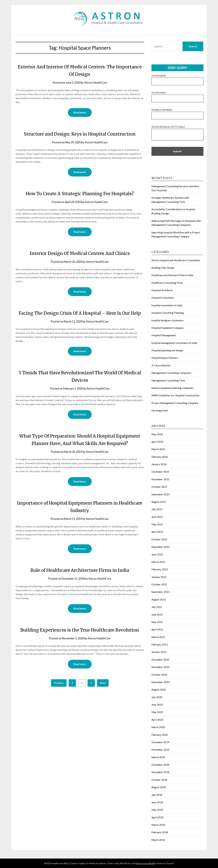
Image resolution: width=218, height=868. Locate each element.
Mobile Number (177, 113)
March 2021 (158, 637)
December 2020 (160, 660)
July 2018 (157, 795)
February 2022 (160, 569)
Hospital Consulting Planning (168, 313)
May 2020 (157, 712)
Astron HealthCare (96, 83)
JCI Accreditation (161, 365)
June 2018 (157, 802)
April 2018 (157, 817)
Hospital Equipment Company (168, 328)
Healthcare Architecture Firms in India (172, 275)
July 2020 (157, 697)
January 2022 (159, 577)
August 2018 (159, 787)
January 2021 (159, 652)
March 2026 (158, 449)
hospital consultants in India (167, 305)
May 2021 (157, 622)
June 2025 (157, 517)
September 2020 (161, 682)
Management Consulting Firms (168, 380)
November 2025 (160, 479)
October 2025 (159, 487)
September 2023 (161, 547)
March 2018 (158, 825)
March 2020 (158, 727)
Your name (177, 79)
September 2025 (161, 494)
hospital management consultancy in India (174, 343)
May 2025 (157, 524)
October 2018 (159, 780)
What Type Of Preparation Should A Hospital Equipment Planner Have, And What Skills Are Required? (80, 452)
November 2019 (160, 750)
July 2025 (157, 509)
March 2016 (158, 840)
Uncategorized (160, 410)
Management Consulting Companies (171, 373)
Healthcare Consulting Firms (167, 283)
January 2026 (159, 464)
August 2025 (159, 502)
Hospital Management (164, 335)
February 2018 (160, 832)
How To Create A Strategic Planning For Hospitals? (80, 194)
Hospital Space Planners (165, 358)
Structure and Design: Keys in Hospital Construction (80, 134)
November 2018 (160, 772)
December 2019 (160, 742)
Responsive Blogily (146, 863)
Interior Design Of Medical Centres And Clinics (80, 254)
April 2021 (157, 629)
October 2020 (159, 675)
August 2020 (159, 690)
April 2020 (157, 720)
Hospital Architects (162, 290)
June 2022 (157, 554)
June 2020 (157, 705)
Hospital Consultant (163, 298)
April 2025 (157, 532)
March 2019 (158, 757)
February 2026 (160, 457)
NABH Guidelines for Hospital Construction (175, 395)
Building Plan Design (163, 268)
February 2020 (160, 735)
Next (103, 707)
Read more (80, 113)
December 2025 (160, 472)
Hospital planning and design (167, 350)
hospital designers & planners (168, 320)
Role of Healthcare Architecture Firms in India (80, 586)
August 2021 (159, 599)
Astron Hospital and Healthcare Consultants (176, 260)
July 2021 (157, 607)
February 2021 (160, 645)
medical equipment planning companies (173, 388)
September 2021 (161, 592)
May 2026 (157, 434)
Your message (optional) (177, 133)
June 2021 (157, 615)
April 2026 (157, 442)
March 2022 (158, 562)
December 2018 (160, 765)
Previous (59, 707)
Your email (177, 96)
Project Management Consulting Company (175, 403)
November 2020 (160, 667)
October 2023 (159, 539)
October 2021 (159, 584)
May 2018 (157, 810)
